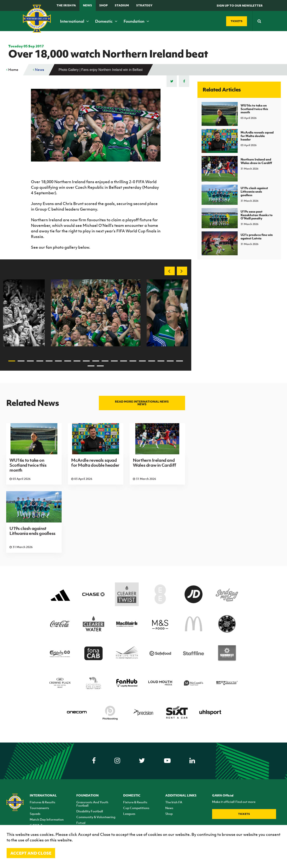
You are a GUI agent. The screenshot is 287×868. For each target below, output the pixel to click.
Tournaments (39, 808)
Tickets (244, 814)
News (87, 5)
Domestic (106, 21)
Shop (103, 5)
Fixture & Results (135, 802)
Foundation (136, 21)
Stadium (122, 5)
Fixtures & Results (43, 802)
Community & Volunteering (96, 817)
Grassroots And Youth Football (92, 804)
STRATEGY (144, 5)
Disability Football (90, 811)
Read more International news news (142, 403)
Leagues (129, 814)
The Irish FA (66, 5)
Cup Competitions (136, 808)
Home (12, 70)
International (74, 21)
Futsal (81, 823)
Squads (35, 814)
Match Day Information (47, 819)
